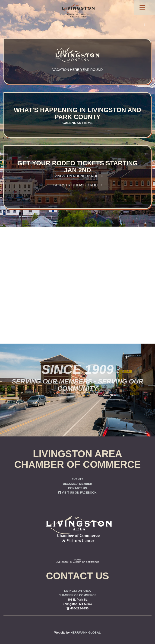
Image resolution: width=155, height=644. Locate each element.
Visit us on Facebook (77, 493)
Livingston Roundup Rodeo (77, 176)
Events (77, 479)
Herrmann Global (85, 633)
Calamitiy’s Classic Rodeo (77, 185)
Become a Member (77, 484)
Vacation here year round (77, 70)
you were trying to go (102, 295)
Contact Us (78, 488)
